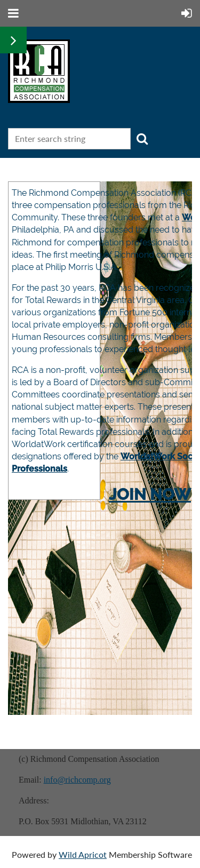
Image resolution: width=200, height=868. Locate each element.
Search (142, 139)
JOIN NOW (150, 494)
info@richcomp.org (77, 780)
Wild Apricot (83, 854)
